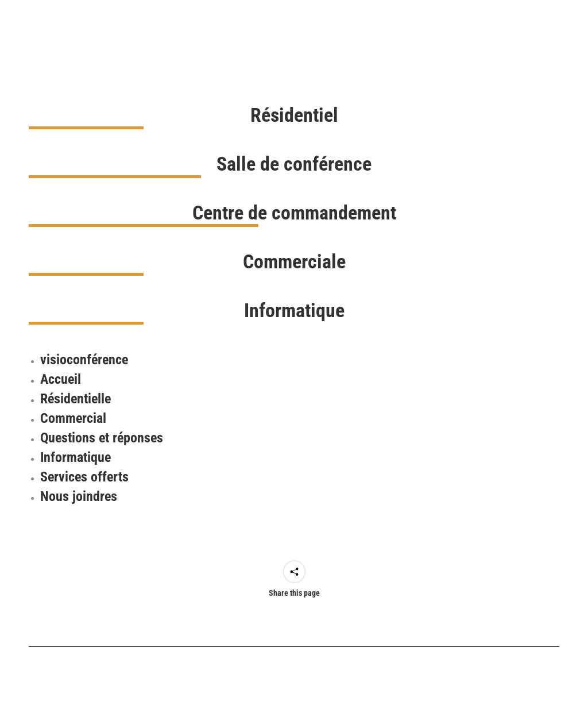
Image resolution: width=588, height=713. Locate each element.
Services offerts (84, 477)
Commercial (73, 418)
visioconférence (84, 360)
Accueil (61, 379)
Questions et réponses (102, 438)
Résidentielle (76, 399)
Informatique (76, 457)
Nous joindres (79, 496)
